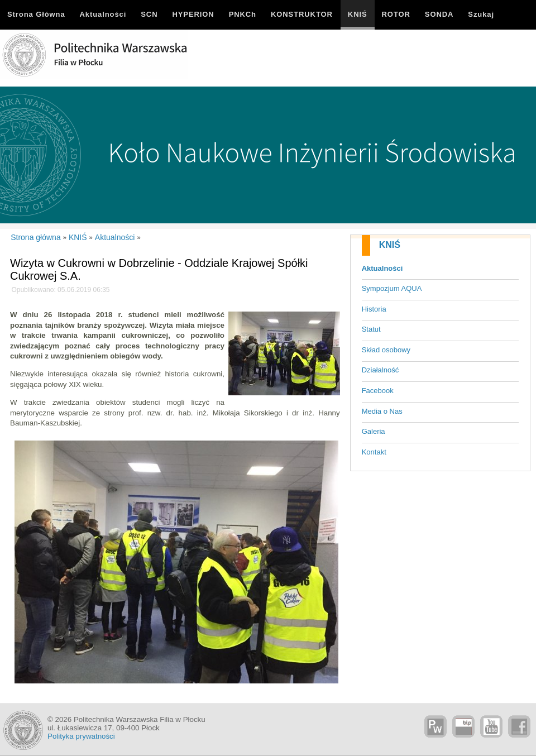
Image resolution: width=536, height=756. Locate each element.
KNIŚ (390, 245)
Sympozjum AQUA (392, 288)
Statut (371, 329)
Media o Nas (382, 411)
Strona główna (36, 237)
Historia (374, 309)
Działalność (380, 370)
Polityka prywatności (81, 736)
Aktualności (382, 268)
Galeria (374, 431)
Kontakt (374, 452)
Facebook (378, 391)
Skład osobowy (386, 350)
